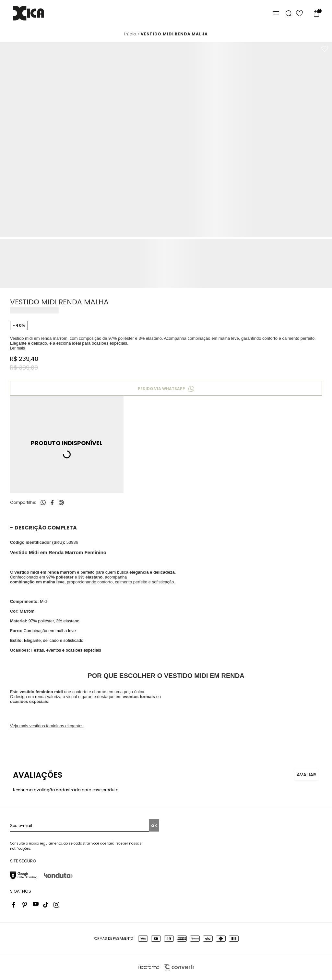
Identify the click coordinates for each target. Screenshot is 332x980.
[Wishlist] (299, 13)
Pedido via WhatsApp (161, 389)
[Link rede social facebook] (15, 905)
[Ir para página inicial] (130, 34)
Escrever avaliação (306, 775)
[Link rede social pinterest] (25, 905)
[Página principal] (29, 13)
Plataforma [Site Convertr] (166, 967)
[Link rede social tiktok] (46, 905)
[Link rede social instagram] (56, 905)
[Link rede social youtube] (36, 905)
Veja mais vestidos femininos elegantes (47, 726)
